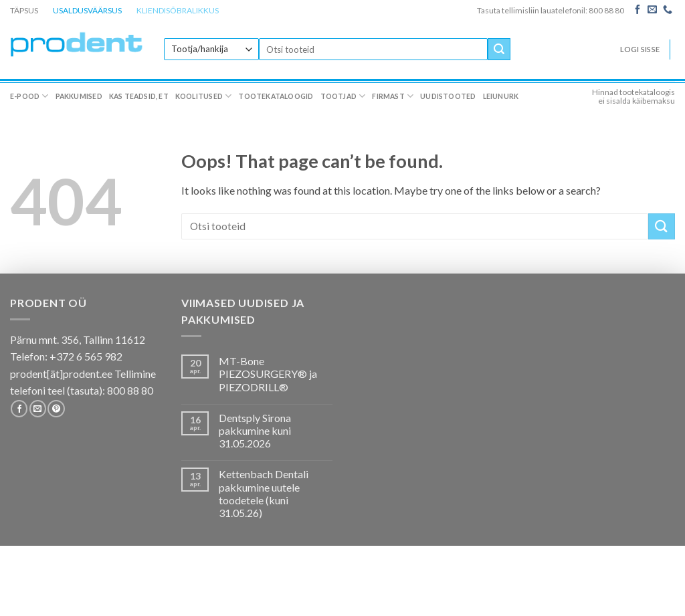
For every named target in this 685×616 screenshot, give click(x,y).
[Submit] (499, 49)
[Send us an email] (652, 10)
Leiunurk (501, 96)
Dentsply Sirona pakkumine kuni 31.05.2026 (255, 430)
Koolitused (204, 96)
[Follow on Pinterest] (56, 409)
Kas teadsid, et (139, 96)
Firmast (393, 96)
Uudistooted (448, 96)
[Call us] (668, 10)
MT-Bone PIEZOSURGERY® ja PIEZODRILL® (268, 374)
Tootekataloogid (276, 96)
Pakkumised (79, 96)
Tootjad (343, 96)
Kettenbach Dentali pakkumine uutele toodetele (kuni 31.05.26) (264, 493)
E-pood (29, 96)
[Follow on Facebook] (638, 10)
